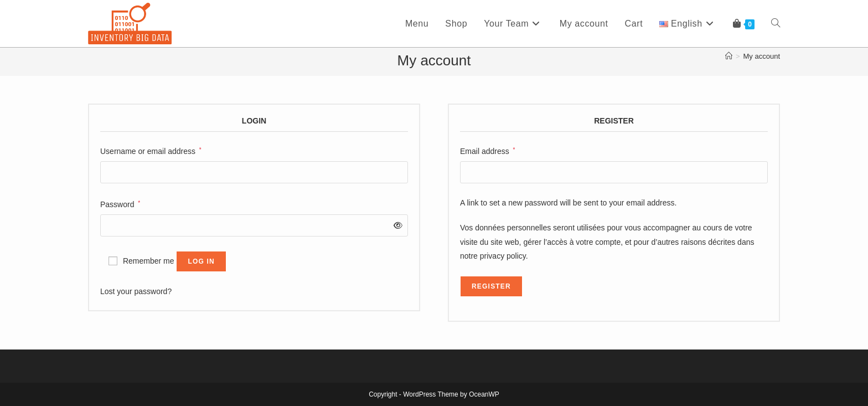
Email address (488, 150)
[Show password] (396, 226)
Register (491, 286)
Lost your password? (136, 291)
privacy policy (503, 256)
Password (120, 203)
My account (762, 56)
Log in (201, 261)
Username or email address (151, 150)
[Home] (729, 56)
